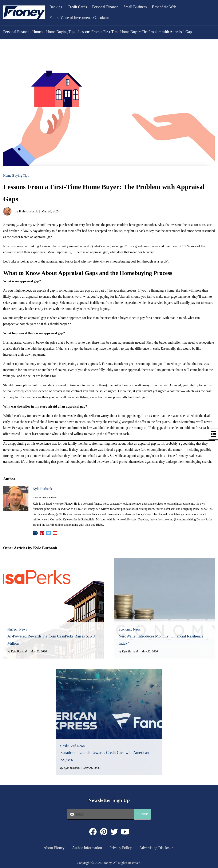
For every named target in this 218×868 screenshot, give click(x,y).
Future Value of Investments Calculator (79, 18)
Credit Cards (77, 7)
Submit (143, 814)
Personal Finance (105, 7)
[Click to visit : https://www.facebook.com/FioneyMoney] (93, 832)
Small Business (135, 7)
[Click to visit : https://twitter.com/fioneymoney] (114, 832)
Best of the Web (164, 7)
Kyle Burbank (42, 489)
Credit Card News (72, 746)
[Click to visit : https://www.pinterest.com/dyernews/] (104, 832)
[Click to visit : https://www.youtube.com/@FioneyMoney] (125, 832)
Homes (38, 32)
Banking (56, 7)
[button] (24, 12)
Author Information (87, 848)
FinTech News (17, 629)
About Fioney (54, 848)
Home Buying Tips (61, 32)
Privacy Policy (121, 848)
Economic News (130, 629)
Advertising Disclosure (157, 848)
